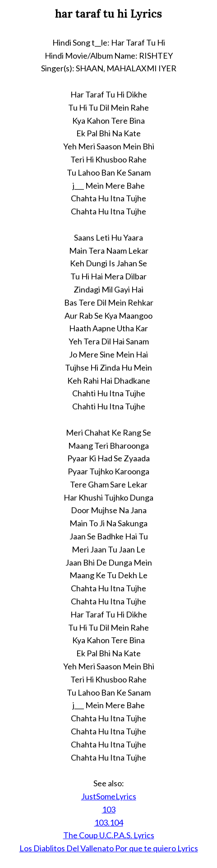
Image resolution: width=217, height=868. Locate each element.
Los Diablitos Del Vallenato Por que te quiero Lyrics (109, 848)
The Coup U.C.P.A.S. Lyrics (109, 835)
